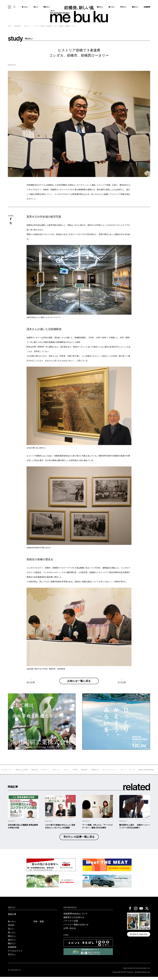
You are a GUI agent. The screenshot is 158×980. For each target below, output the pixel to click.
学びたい (123, 7)
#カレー (77, 773)
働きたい (135, 7)
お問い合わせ (70, 931)
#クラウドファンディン (120, 773)
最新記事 (12, 917)
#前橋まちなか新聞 (32, 773)
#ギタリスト (67, 773)
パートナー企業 (71, 924)
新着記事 (18, 26)
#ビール (142, 773)
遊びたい (12, 943)
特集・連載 (39, 925)
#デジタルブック (17, 773)
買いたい (112, 7)
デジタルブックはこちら (139, 937)
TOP (9, 26)
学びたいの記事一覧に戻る (79, 840)
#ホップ (134, 773)
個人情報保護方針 (14, 973)
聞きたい (47, 7)
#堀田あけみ (105, 773)
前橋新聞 (147, 7)
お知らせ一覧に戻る (79, 683)
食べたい (25, 7)
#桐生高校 (95, 773)
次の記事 (122, 686)
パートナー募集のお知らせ (76, 928)
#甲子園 (85, 773)
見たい (36, 7)
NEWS (11, 928)
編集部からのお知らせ (74, 920)
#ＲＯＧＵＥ (55, 773)
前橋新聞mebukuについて (75, 917)
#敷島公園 (45, 773)
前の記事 (31, 686)
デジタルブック (15, 954)
